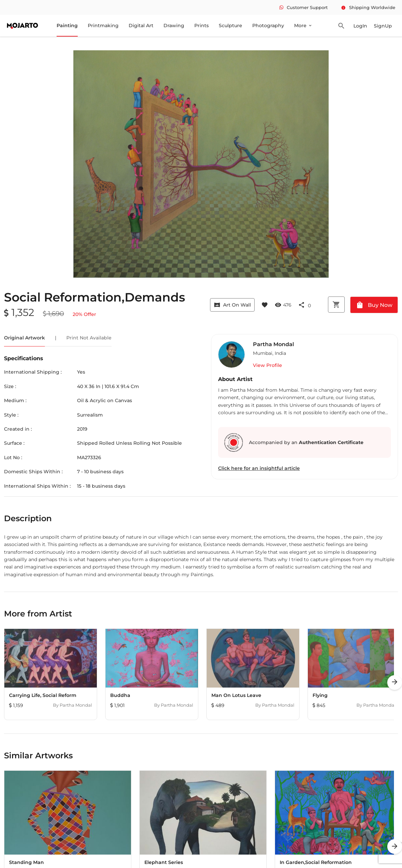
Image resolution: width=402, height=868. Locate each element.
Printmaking (103, 25)
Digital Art (141, 25)
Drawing (174, 25)
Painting (67, 25)
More (303, 25)
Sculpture (230, 25)
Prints (202, 25)
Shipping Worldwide (368, 7)
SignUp (383, 26)
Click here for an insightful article (259, 468)
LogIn (360, 26)
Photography (268, 25)
